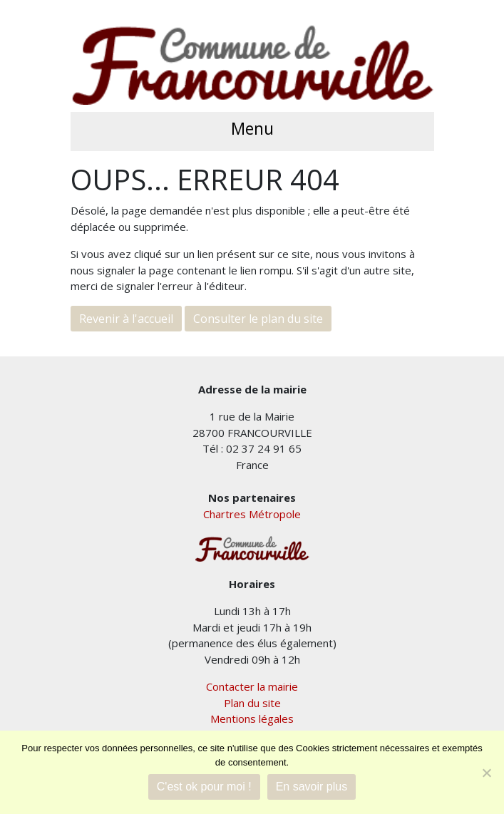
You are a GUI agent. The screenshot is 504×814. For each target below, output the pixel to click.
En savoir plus (312, 787)
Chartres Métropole (252, 514)
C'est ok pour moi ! (204, 787)
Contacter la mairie (252, 686)
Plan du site (252, 703)
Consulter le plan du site (258, 319)
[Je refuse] (486, 773)
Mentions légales (252, 718)
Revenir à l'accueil (126, 319)
